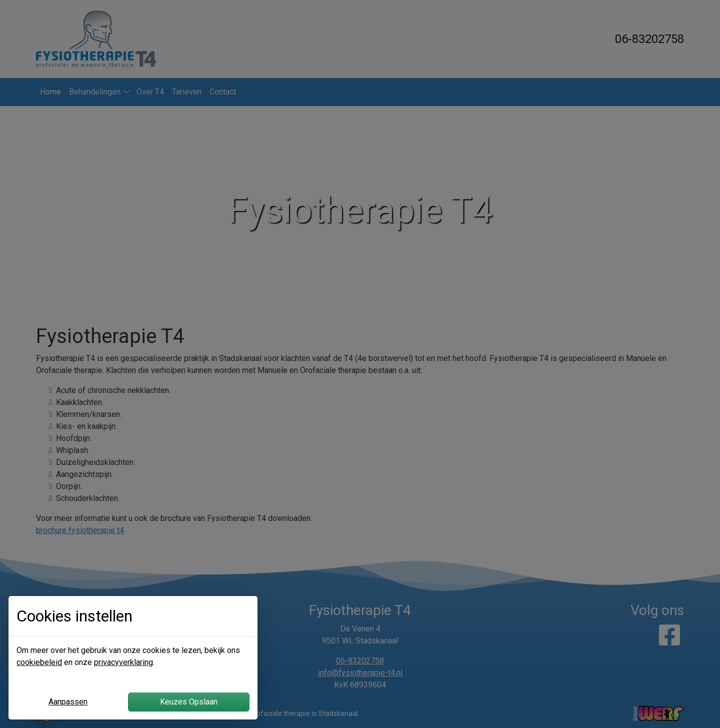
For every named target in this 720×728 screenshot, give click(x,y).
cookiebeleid (39, 662)
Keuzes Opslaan (189, 702)
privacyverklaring (123, 662)
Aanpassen (68, 702)
